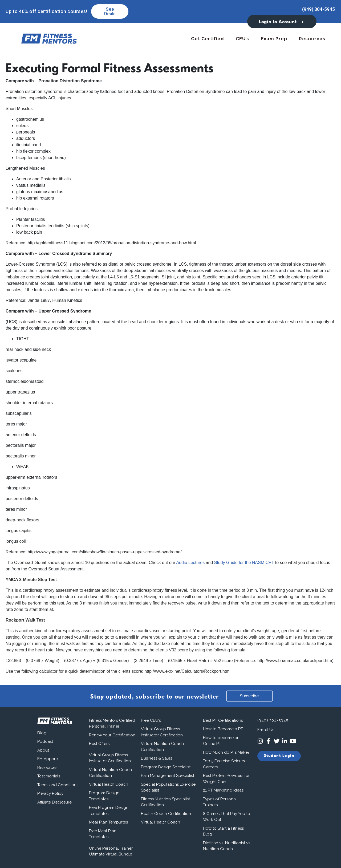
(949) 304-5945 (318, 9)
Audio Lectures (190, 563)
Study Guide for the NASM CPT (244, 563)
